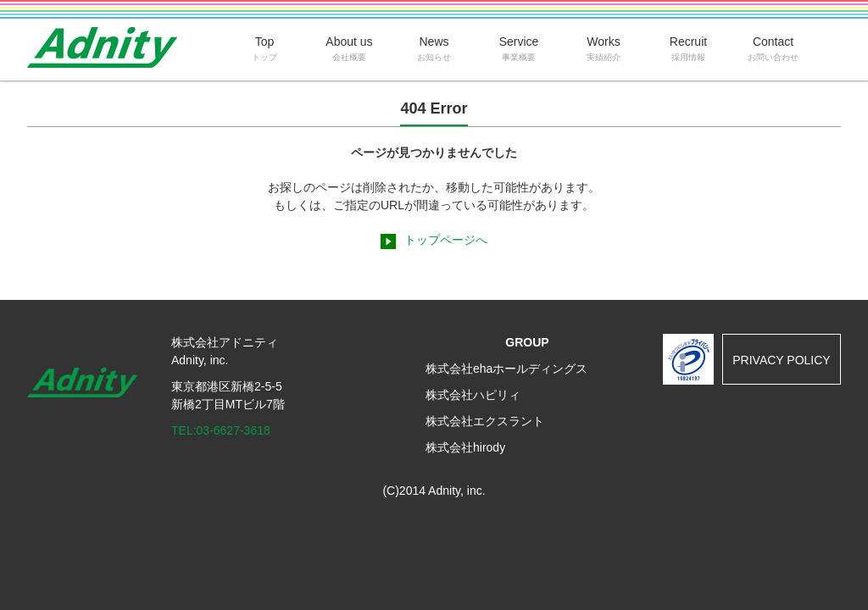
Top (264, 49)
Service (519, 49)
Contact (773, 49)
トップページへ (446, 240)
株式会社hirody (465, 447)
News (434, 49)
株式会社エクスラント (485, 421)
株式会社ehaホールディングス (506, 369)
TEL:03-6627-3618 (221, 430)
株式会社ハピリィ (473, 395)
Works (604, 49)
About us (349, 49)
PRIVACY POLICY (781, 360)
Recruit (688, 49)
